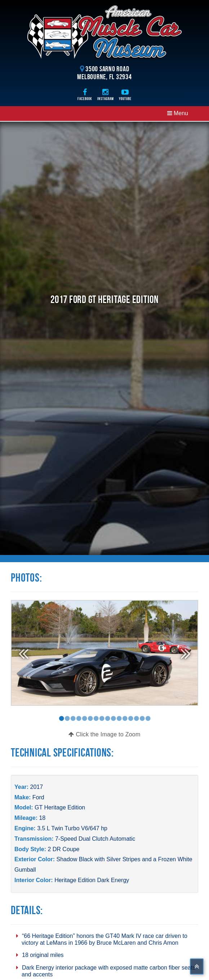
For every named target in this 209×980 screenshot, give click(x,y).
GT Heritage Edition (60, 807)
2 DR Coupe (63, 849)
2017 (37, 787)
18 (42, 818)
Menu (178, 113)
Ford (38, 797)
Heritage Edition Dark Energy (92, 880)
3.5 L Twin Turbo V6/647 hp (72, 828)
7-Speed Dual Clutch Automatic (95, 839)
